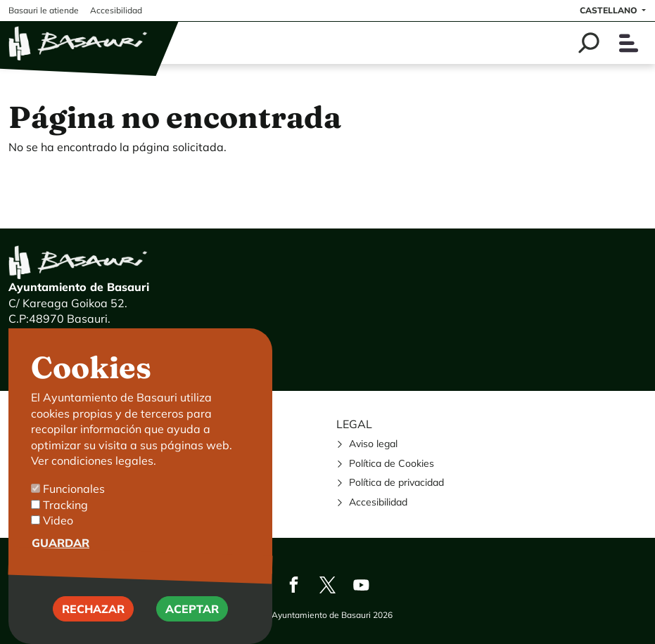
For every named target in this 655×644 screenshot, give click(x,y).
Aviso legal (373, 444)
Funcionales (74, 502)
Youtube (362, 585)
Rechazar (93, 622)
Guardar (61, 555)
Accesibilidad (378, 502)
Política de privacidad (396, 482)
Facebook (294, 585)
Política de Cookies (392, 463)
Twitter (328, 585)
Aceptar (192, 622)
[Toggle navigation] (629, 43)
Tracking (65, 517)
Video (58, 534)
